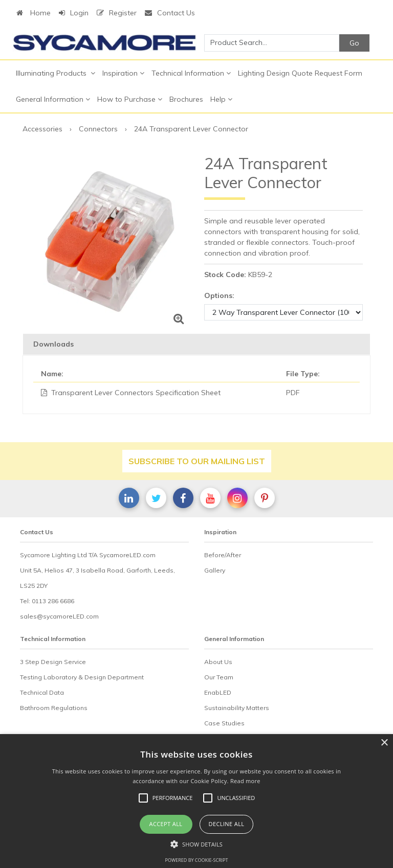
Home (34, 13)
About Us (218, 662)
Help (221, 99)
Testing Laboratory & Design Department (82, 677)
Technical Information (191, 73)
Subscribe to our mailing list (197, 461)
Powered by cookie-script (197, 860)
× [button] (384, 743)
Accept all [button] (166, 824)
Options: (219, 295)
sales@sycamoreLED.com (59, 616)
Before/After (223, 555)
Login (74, 13)
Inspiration (123, 73)
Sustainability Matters (237, 708)
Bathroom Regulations (54, 708)
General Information (53, 99)
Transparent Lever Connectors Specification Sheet (136, 393)
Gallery (215, 570)
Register (117, 13)
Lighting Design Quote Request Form (300, 73)
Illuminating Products (56, 73)
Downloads (53, 344)
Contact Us (170, 13)
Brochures (186, 99)
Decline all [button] (227, 824)
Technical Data (42, 692)
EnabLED (218, 692)
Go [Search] (354, 43)
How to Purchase (130, 99)
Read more (245, 781)
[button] (196, 844)
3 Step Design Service (53, 662)
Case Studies (224, 723)
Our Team (219, 677)
